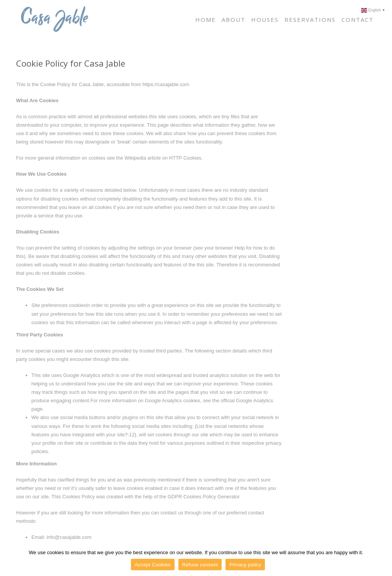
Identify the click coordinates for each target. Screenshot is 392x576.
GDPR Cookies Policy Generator (204, 497)
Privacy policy (245, 565)
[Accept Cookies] (382, 560)
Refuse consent (200, 565)
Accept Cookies (153, 565)
